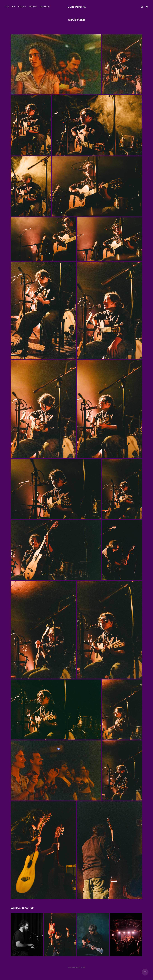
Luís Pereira (76, 7)
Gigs (7, 7)
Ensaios (33, 7)
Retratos (45, 7)
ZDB (14, 7)
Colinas (22, 7)
